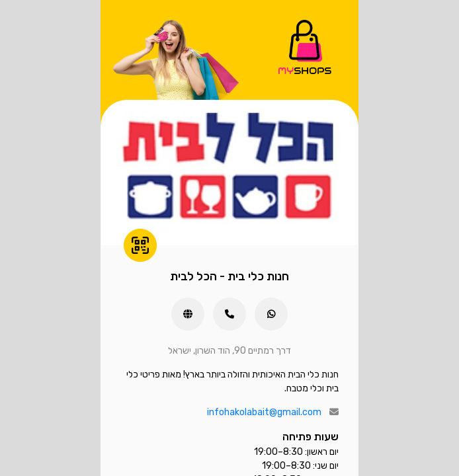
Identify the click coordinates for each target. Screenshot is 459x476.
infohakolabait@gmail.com (264, 412)
